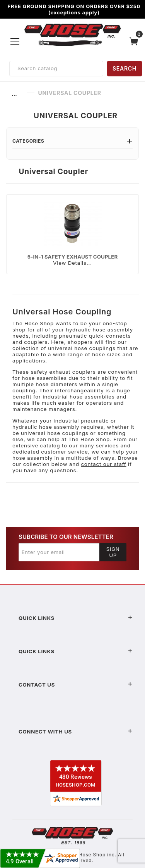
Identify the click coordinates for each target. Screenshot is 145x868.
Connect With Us (76, 732)
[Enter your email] (59, 552)
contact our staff (103, 464)
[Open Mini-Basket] (136, 41)
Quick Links (76, 618)
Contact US (76, 685)
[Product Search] (56, 69)
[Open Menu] (15, 41)
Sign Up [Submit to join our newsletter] (113, 552)
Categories (72, 141)
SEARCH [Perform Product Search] (125, 68)
